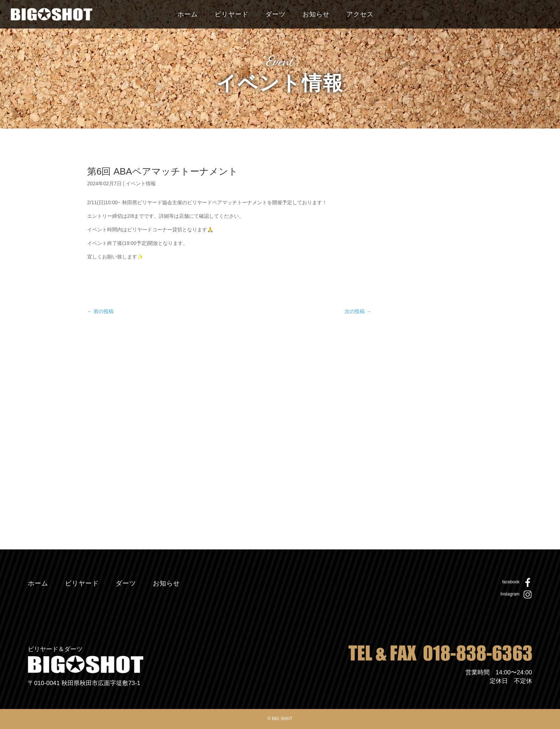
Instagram (510, 594)
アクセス (360, 15)
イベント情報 (141, 183)
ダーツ (276, 15)
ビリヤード (232, 15)
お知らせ (316, 15)
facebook (511, 582)
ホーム (188, 15)
